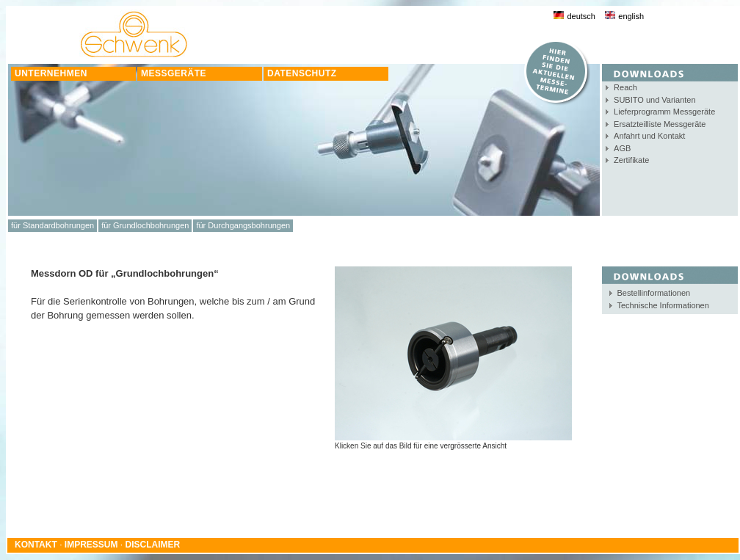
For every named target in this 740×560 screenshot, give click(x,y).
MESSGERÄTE (174, 73)
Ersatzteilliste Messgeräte (660, 124)
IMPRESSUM (91, 545)
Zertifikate (631, 160)
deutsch (574, 16)
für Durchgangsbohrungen (243, 225)
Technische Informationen (663, 305)
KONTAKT (36, 545)
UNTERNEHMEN (51, 73)
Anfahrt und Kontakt (649, 136)
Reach (625, 87)
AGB (622, 148)
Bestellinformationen (654, 293)
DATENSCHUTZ (302, 73)
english (624, 16)
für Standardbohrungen (52, 225)
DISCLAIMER (153, 545)
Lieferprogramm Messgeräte (664, 112)
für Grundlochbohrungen (145, 225)
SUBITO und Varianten (655, 100)
